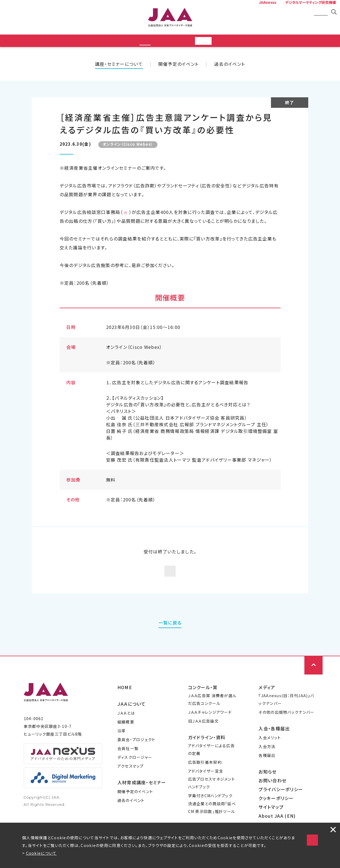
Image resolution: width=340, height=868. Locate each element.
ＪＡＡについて (132, 719)
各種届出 (267, 771)
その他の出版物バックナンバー (286, 728)
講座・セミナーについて (119, 66)
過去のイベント (230, 66)
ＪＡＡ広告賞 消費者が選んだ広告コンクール (212, 715)
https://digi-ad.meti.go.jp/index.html (167, 214)
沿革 (122, 746)
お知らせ (267, 787)
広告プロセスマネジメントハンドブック (212, 798)
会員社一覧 (128, 764)
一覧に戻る (170, 638)
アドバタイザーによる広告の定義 (211, 765)
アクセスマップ (131, 781)
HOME (125, 703)
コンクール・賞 (203, 703)
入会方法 (267, 762)
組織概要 (126, 737)
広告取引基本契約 (205, 778)
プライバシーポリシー (281, 805)
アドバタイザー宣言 (206, 786)
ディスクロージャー (135, 773)
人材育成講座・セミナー (142, 798)
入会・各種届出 (274, 744)
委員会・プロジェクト (136, 755)
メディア (267, 703)
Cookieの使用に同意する (263, 827)
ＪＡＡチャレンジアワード (210, 728)
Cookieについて (41, 853)
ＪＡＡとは (126, 728)
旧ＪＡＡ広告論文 (203, 736)
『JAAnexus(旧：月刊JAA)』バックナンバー (286, 715)
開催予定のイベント (179, 66)
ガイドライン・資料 (207, 753)
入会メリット (270, 753)
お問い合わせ (272, 796)
